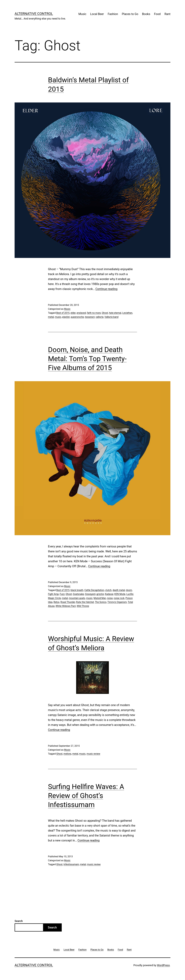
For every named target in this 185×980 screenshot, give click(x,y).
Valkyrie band (111, 317)
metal (51, 317)
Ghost (105, 313)
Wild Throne (83, 606)
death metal (119, 590)
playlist (66, 317)
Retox (56, 602)
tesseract (90, 317)
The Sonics (101, 602)
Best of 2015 (63, 313)
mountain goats (77, 598)
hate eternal (115, 313)
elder (73, 313)
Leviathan (127, 313)
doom (129, 590)
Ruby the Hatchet (85, 602)
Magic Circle (54, 598)
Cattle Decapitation (94, 590)
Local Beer (97, 14)
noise (110, 598)
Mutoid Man (100, 598)
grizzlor (100, 594)
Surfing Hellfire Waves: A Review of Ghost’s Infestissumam (86, 796)
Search (19, 921)
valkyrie (100, 317)
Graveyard (90, 594)
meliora (67, 754)
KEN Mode (120, 594)
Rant (167, 14)
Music (82, 14)
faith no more (94, 313)
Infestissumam (71, 864)
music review (93, 754)
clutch (108, 590)
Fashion (113, 14)
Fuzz (62, 594)
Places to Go (130, 14)
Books (146, 14)
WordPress (163, 965)
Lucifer (130, 594)
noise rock (119, 598)
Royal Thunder (68, 602)
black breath (77, 590)
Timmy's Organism (117, 602)
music (58, 317)
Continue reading (106, 289)
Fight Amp (53, 594)
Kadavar (109, 594)
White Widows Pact (66, 606)
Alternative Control (34, 14)
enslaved (81, 313)
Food (157, 14)
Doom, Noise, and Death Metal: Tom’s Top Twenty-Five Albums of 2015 (87, 359)
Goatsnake (78, 594)
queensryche (77, 317)
